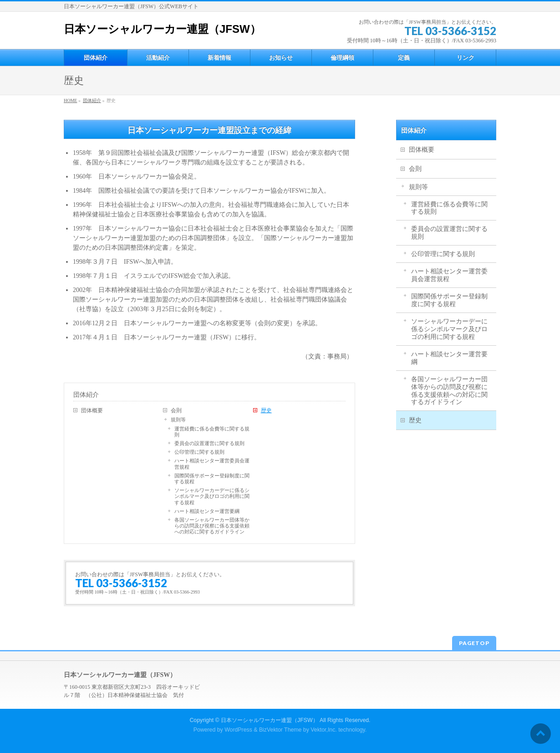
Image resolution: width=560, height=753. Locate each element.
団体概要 (92, 410)
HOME (70, 100)
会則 (176, 410)
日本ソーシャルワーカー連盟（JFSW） (162, 29)
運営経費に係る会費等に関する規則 (212, 432)
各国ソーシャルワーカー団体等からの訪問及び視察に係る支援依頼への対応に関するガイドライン (212, 526)
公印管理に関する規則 (199, 452)
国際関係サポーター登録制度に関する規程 (212, 479)
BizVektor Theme (280, 730)
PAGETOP (474, 643)
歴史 (266, 410)
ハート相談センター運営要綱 (207, 511)
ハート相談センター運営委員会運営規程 (212, 464)
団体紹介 (92, 100)
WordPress (238, 730)
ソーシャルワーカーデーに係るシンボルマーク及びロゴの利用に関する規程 (212, 496)
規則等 (178, 420)
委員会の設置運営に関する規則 (209, 443)
